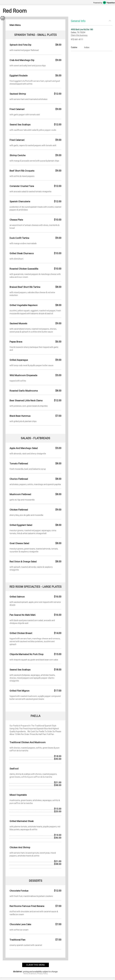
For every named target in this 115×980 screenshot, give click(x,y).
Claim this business (79, 35)
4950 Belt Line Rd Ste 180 (82, 30)
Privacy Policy (42, 974)
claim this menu (36, 965)
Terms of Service (30, 974)
